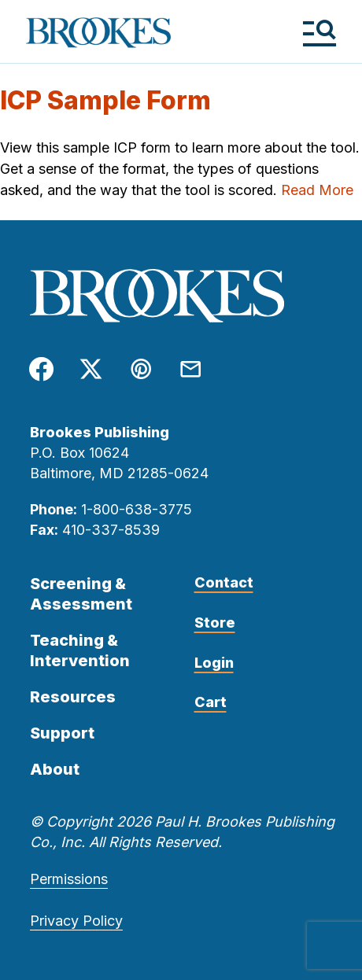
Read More (317, 190)
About (55, 769)
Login (214, 663)
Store (215, 623)
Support (62, 733)
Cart (211, 702)
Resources (73, 697)
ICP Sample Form (105, 100)
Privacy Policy (76, 921)
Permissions (69, 879)
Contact (224, 582)
